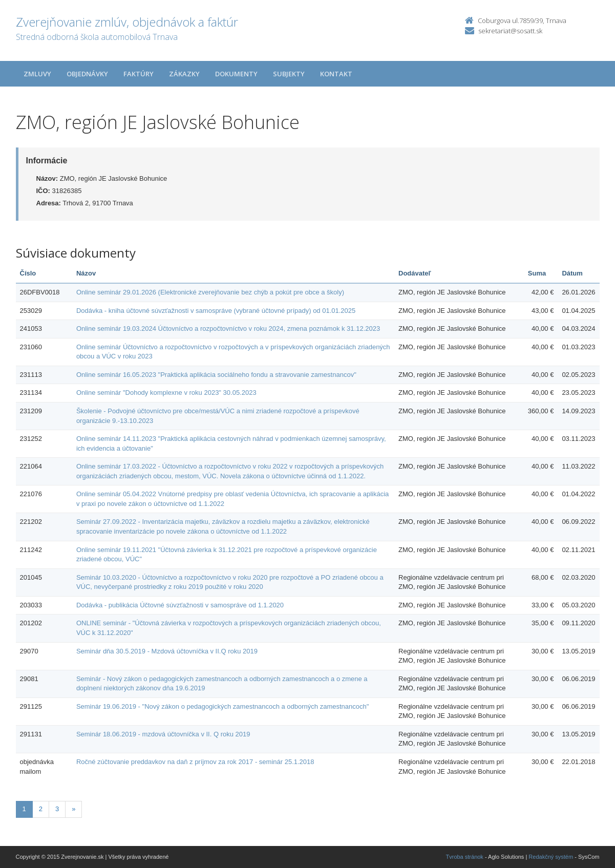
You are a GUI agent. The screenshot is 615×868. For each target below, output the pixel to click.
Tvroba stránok (465, 857)
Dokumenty (236, 74)
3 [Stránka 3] (57, 809)
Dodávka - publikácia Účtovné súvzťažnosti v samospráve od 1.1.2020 (180, 605)
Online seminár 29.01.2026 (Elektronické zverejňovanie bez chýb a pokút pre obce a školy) (210, 292)
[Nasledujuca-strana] (73, 809)
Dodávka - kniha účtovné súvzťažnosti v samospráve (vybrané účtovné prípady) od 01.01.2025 (216, 311)
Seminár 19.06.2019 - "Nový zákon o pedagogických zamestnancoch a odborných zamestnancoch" (222, 706)
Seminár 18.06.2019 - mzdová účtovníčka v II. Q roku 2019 (163, 734)
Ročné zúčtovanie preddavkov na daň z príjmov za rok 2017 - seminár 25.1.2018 (195, 762)
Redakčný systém (551, 857)
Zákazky (184, 74)
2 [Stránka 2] (41, 809)
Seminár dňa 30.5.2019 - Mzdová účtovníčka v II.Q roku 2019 (167, 651)
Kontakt (336, 74)
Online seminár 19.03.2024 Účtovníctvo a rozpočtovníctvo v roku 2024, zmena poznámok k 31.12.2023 (228, 329)
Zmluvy (37, 74)
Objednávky (87, 74)
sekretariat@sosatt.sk (510, 31)
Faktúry (139, 74)
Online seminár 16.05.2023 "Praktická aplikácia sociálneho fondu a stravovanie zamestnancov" (216, 375)
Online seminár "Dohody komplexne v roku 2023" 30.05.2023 (166, 393)
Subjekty (289, 74)
